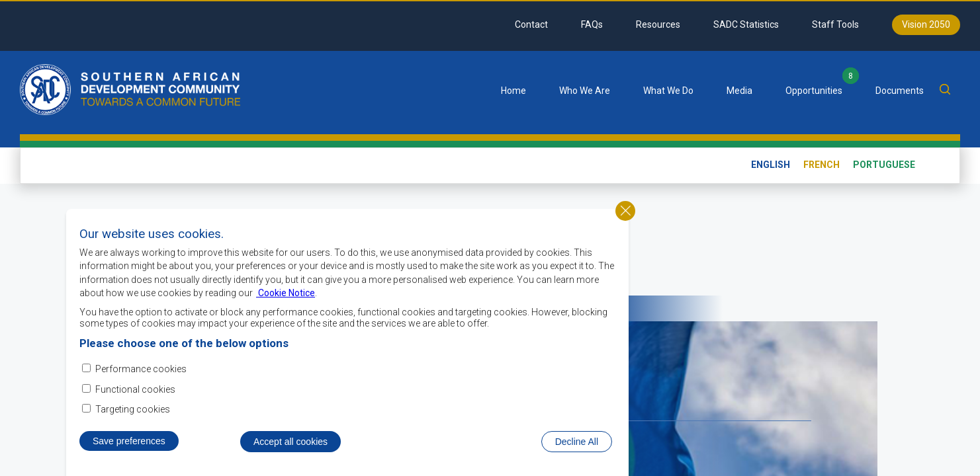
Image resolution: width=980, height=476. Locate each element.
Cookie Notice (286, 298)
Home (513, 91)
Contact (531, 24)
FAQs (592, 24)
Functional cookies (135, 394)
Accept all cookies (290, 447)
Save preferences (129, 446)
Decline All (577, 447)
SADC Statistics (746, 24)
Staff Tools (835, 24)
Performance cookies (141, 374)
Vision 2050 (926, 24)
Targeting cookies (133, 415)
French (822, 165)
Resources (658, 24)
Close (625, 216)
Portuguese (884, 165)
